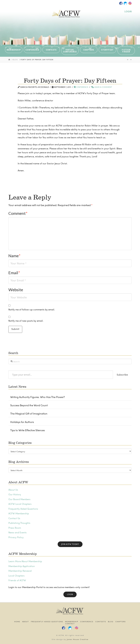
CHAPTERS (89, 50)
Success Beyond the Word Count (29, 405)
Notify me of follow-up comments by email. (32, 309)
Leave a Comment (102, 87)
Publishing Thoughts (19, 523)
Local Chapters (16, 576)
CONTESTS (51, 50)
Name (14, 256)
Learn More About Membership (25, 561)
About (26, 622)
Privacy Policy (16, 537)
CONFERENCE (32, 50)
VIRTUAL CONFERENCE (70, 51)
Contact (70, 624)
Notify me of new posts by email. (26, 321)
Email (14, 273)
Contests (101, 622)
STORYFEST (107, 50)
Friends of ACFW (17, 580)
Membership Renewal (20, 571)
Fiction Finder (126, 51)
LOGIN (128, 11)
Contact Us (14, 518)
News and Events (17, 532)
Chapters (121, 622)
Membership (72, 622)
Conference (81, 87)
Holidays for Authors (22, 422)
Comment (18, 213)
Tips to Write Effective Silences (28, 430)
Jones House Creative (78, 639)
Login (70, 594)
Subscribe (122, 375)
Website (16, 290)
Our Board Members (19, 499)
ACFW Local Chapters (20, 504)
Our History (15, 494)
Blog (111, 622)
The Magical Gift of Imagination (29, 414)
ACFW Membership (19, 513)
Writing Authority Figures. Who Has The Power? (38, 397)
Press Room (15, 528)
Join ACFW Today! (70, 544)
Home (17, 622)
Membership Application (22, 566)
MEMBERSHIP (14, 50)
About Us (13, 490)
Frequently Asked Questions (23, 509)
